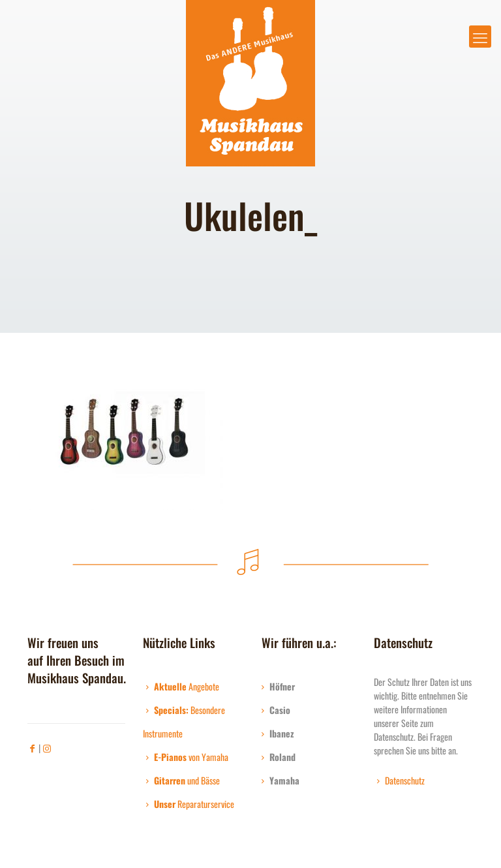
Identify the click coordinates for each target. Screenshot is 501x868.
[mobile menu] (480, 37)
